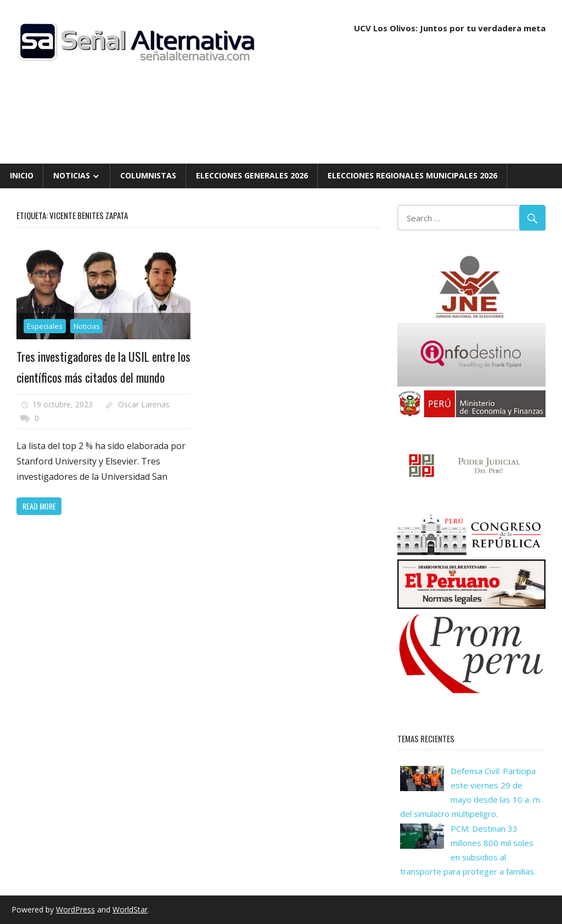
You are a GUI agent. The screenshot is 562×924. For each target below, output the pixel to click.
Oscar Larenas (144, 404)
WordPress (75, 909)
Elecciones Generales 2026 (252, 175)
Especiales (45, 326)
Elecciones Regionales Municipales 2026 (412, 175)
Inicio (22, 175)
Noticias (72, 175)
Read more (39, 506)
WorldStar (130, 909)
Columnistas (148, 175)
